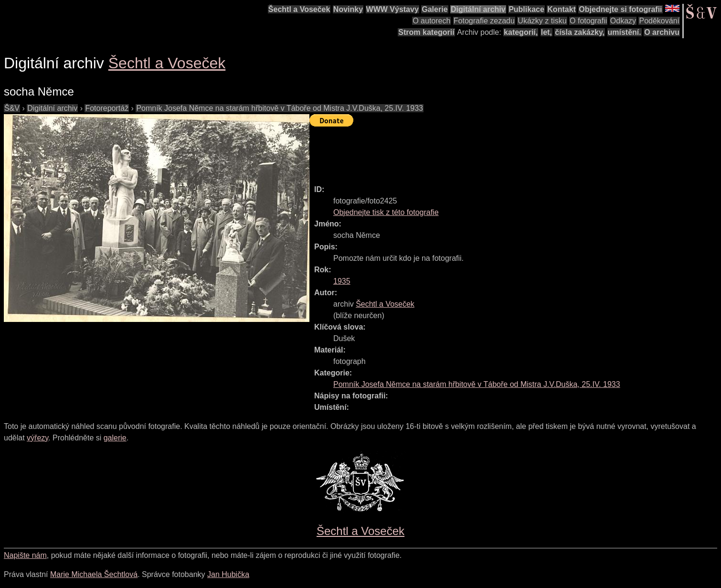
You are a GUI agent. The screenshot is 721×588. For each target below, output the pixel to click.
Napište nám (25, 555)
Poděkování (659, 21)
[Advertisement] (483, 151)
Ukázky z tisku (542, 21)
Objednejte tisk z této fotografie (386, 212)
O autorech (431, 21)
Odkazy (623, 21)
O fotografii (588, 21)
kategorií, (521, 32)
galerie (115, 438)
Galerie (435, 9)
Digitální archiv (478, 9)
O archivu (662, 32)
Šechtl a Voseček (299, 9)
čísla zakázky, (580, 32)
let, (546, 32)
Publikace (526, 9)
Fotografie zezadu (484, 21)
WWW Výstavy (392, 9)
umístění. (625, 32)
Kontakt (562, 9)
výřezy (37, 438)
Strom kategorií (426, 32)
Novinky (348, 9)
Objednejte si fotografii (620, 9)
